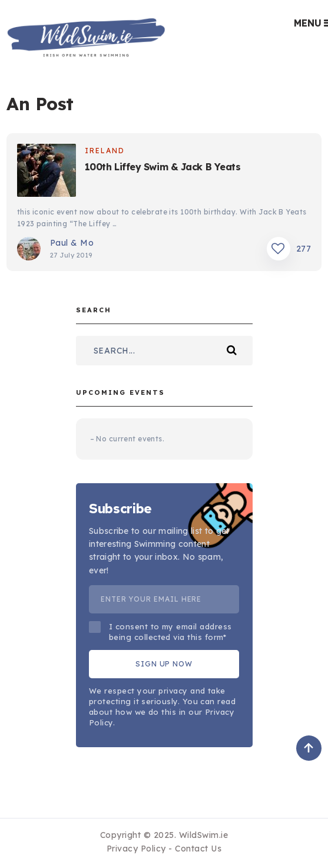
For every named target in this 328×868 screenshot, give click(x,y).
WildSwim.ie (204, 835)
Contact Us (198, 849)
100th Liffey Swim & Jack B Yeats (163, 167)
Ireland (105, 151)
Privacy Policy (136, 849)
